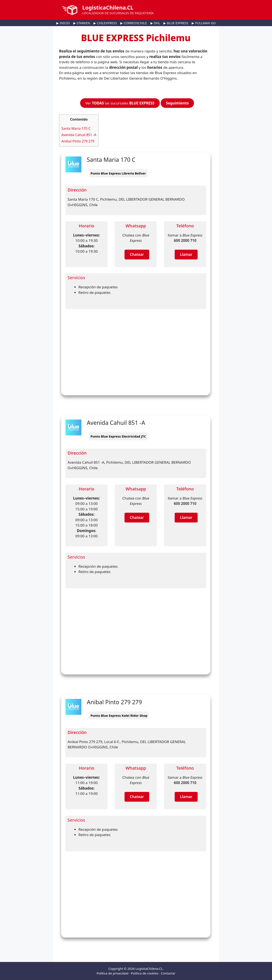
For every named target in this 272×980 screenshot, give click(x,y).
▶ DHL (155, 23)
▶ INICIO (63, 23)
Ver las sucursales (120, 103)
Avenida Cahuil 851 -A (79, 135)
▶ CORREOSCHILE (134, 23)
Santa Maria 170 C (76, 128)
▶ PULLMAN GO (204, 23)
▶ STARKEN (82, 23)
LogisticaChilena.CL (108, 7)
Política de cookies (145, 973)
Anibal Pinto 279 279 (78, 141)
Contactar (168, 973)
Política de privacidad (112, 973)
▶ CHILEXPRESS (105, 23)
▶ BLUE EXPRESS (176, 23)
